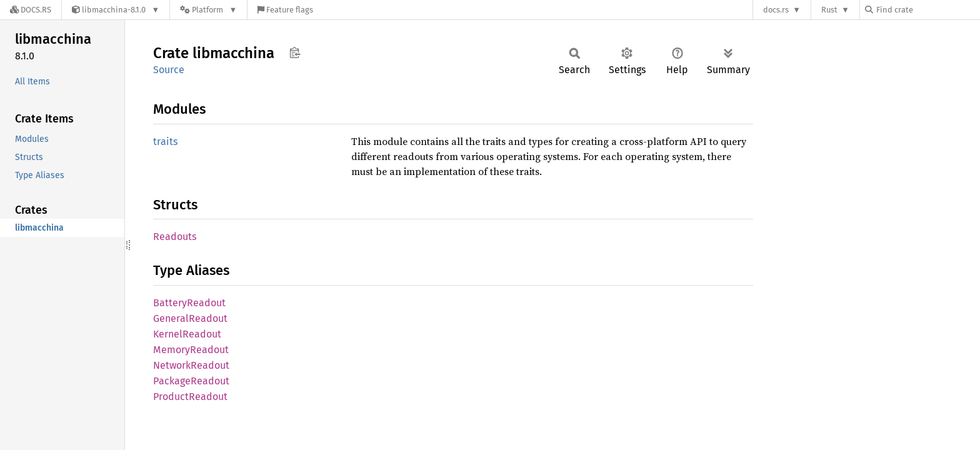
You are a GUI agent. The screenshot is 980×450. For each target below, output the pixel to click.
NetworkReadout (191, 365)
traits (165, 142)
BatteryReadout (189, 303)
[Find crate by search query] (927, 10)
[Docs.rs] (31, 10)
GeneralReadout (190, 318)
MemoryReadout (191, 350)
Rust (829, 10)
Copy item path (295, 52)
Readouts (175, 237)
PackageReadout (191, 381)
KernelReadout (187, 334)
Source (169, 70)
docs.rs (776, 10)
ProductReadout (190, 397)
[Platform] (208, 10)
